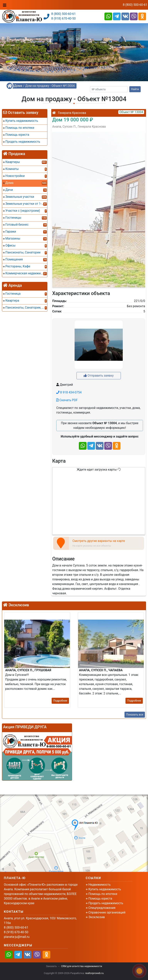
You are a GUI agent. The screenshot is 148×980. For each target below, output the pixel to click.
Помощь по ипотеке (103, 894)
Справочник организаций (107, 912)
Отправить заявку (99, 376)
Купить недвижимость (105, 889)
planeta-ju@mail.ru (17, 937)
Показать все (135, 715)
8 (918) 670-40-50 (63, 18)
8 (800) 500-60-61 (135, 5)
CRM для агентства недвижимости (82, 966)
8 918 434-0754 (69, 392)
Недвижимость (100, 885)
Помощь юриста (100, 899)
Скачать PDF (67, 400)
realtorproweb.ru (94, 973)
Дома (18, 86)
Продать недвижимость (106, 903)
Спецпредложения (102, 908)
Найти (135, 89)
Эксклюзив (97, 917)
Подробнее (60, 701)
